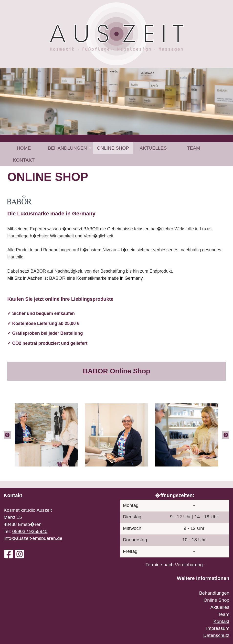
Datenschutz (216, 635)
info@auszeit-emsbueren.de (33, 538)
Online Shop (113, 148)
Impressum (218, 628)
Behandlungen (67, 148)
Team (194, 148)
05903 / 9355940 (30, 531)
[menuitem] (24, 148)
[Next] (226, 435)
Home (24, 148)
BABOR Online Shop (116, 371)
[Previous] (7, 435)
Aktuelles (153, 148)
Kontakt (24, 160)
